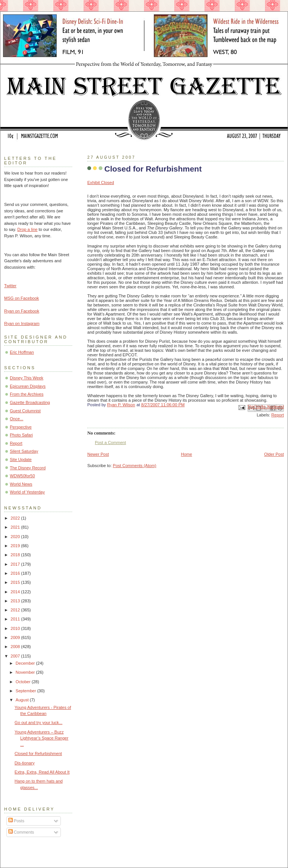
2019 (16, 546)
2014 (16, 592)
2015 (16, 582)
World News (21, 484)
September (26, 691)
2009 (16, 637)
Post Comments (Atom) (135, 466)
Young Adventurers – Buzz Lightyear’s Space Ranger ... (42, 738)
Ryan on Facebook (22, 311)
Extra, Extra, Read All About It (42, 772)
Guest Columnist (25, 411)
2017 (16, 564)
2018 (16, 555)
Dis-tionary (25, 763)
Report (278, 415)
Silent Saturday (24, 451)
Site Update (21, 460)
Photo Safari (21, 435)
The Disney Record (28, 468)
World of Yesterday (27, 492)
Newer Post (98, 454)
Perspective (21, 427)
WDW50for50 (22, 476)
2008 (16, 647)
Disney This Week (27, 378)
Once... (17, 419)
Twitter (10, 286)
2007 (16, 656)
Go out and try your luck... (39, 723)
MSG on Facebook (22, 298)
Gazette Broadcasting (30, 402)
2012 (16, 610)
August (22, 700)
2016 (16, 573)
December (26, 663)
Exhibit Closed (101, 183)
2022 (16, 518)
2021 (16, 527)
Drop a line (27, 229)
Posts (16, 821)
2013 (16, 601)
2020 (16, 537)
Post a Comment (110, 443)
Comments (21, 832)
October (23, 682)
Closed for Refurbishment (38, 754)
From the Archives (27, 394)
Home (187, 454)
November (26, 672)
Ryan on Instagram (22, 323)
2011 (16, 619)
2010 (16, 628)
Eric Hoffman (22, 352)
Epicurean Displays (28, 386)
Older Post (274, 454)
